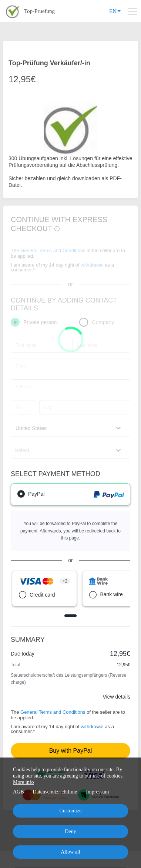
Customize (71, 811)
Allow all (70, 852)
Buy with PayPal (71, 751)
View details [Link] (117, 697)
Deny (70, 831)
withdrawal (92, 727)
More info (23, 782)
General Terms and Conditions (53, 712)
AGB (19, 792)
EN (115, 11)
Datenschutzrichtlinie (55, 792)
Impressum (97, 792)
